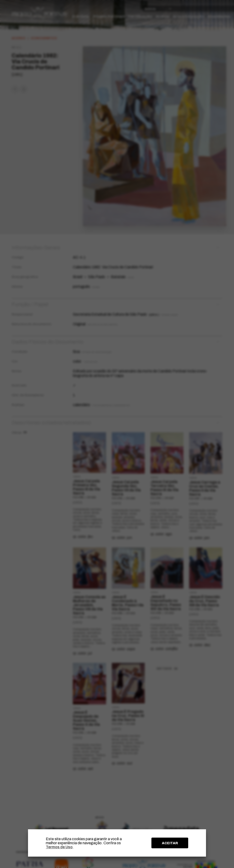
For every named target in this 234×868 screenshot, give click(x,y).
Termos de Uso (59, 847)
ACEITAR (170, 843)
